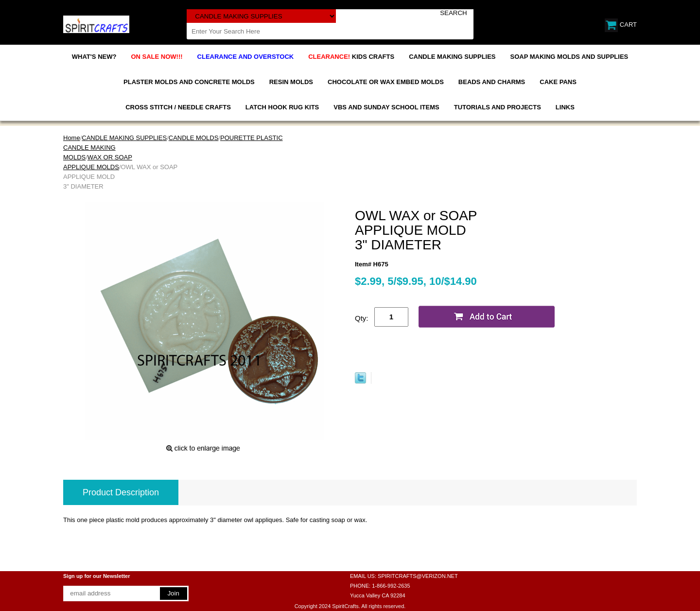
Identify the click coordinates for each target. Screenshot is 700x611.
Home (72, 138)
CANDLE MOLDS (194, 138)
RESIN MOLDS (291, 82)
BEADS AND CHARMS (492, 82)
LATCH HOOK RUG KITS (282, 107)
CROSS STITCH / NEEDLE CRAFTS (178, 107)
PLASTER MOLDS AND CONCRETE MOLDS (189, 82)
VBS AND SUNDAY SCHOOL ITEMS (386, 107)
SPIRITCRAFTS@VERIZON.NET (418, 576)
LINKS (565, 107)
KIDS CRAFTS (351, 57)
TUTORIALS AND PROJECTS (498, 107)
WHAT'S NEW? (94, 57)
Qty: (362, 318)
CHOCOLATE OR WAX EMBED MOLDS (386, 82)
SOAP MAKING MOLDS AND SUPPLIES (569, 57)
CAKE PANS (558, 82)
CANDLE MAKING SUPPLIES (452, 57)
